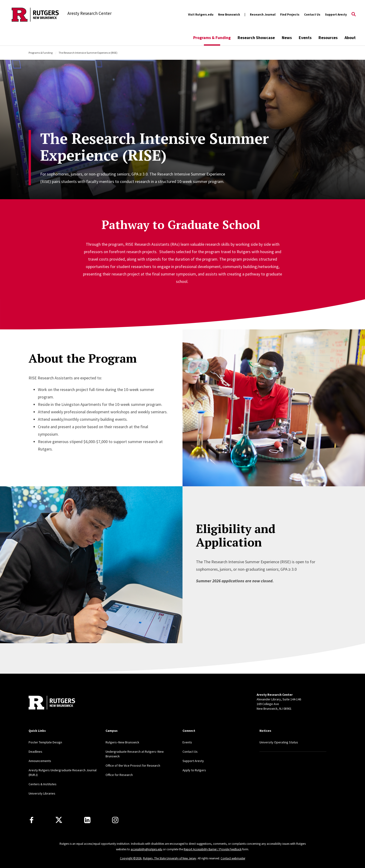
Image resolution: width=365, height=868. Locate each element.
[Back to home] (52, 703)
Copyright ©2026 (131, 858)
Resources (328, 38)
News (287, 38)
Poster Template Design (45, 742)
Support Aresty (336, 15)
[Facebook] (32, 820)
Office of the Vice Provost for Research (133, 765)
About (350, 38)
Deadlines (35, 752)
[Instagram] (115, 820)
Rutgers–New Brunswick (122, 742)
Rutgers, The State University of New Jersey (170, 858)
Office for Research (119, 775)
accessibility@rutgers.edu (146, 849)
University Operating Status (279, 742)
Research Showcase (256, 38)
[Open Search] (354, 15)
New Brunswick (229, 15)
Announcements (40, 761)
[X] (59, 820)
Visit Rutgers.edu (201, 15)
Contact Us (312, 15)
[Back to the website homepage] (35, 15)
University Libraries (42, 793)
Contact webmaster (233, 858)
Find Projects (290, 15)
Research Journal (263, 15)
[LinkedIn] (87, 820)
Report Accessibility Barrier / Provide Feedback (213, 849)
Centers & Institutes (43, 784)
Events (305, 38)
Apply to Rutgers (194, 770)
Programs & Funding (212, 38)
